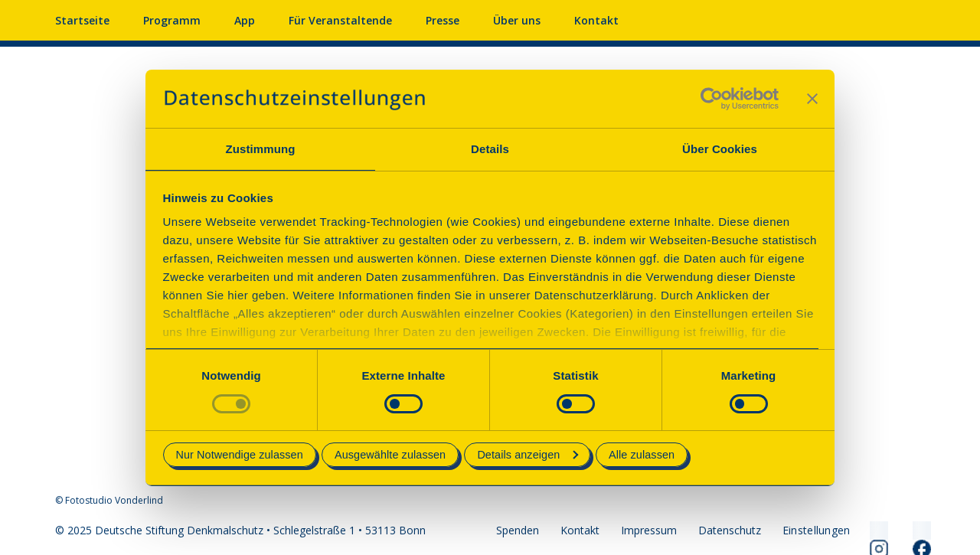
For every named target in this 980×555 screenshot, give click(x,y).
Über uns (517, 20)
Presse (443, 20)
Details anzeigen (528, 455)
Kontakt (596, 20)
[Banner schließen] (812, 99)
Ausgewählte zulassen (390, 455)
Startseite (82, 20)
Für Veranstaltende (340, 20)
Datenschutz (730, 530)
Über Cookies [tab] (720, 149)
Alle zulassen (642, 455)
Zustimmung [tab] (261, 149)
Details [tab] (490, 149)
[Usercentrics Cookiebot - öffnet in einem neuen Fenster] (712, 99)
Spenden (518, 530)
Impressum (649, 530)
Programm (172, 20)
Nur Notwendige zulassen (240, 455)
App (245, 20)
